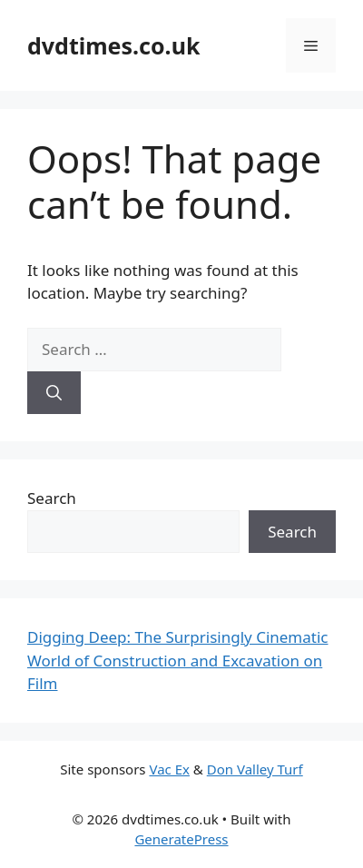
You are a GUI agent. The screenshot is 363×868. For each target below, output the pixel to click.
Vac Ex (169, 769)
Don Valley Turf (255, 769)
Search (52, 498)
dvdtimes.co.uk (113, 45)
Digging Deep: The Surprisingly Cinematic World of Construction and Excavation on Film (177, 660)
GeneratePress (181, 839)
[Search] (54, 393)
